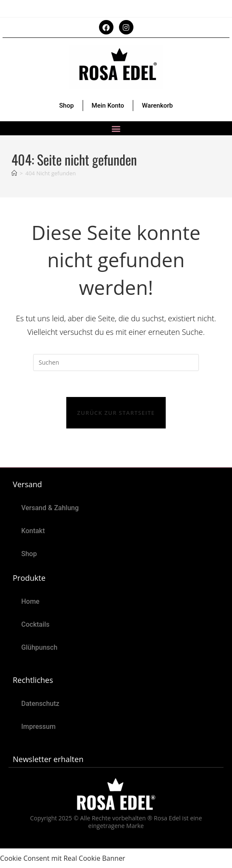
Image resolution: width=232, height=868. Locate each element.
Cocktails (35, 624)
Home (30, 601)
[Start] (14, 173)
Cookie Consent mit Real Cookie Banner (63, 858)
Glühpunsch (39, 647)
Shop (66, 106)
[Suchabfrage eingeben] (116, 363)
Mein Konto (108, 106)
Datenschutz (40, 704)
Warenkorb (157, 106)
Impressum (38, 727)
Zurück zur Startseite (116, 413)
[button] (116, 128)
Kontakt (33, 531)
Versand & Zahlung (50, 508)
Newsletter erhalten (48, 759)
